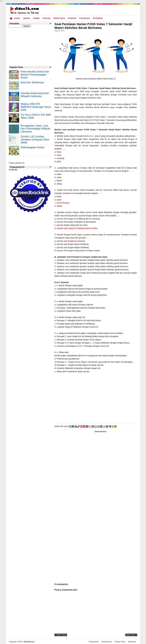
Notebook (72, 18)
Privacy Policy (120, 642)
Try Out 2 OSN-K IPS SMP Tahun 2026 (36, 116)
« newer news (61, 635)
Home (17, 18)
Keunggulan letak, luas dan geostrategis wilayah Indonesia (35, 129)
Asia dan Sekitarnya (32, 82)
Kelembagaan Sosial (32, 147)
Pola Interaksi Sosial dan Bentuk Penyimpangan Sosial (35, 75)
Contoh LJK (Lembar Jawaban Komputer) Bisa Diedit (35, 140)
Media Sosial (59, 18)
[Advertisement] (96, 398)
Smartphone (85, 18)
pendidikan (98, 18)
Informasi (46, 18)
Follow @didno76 (17, 163)
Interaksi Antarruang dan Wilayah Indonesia (35, 95)
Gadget (36, 18)
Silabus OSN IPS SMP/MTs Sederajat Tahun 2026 (36, 107)
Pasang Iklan (94, 642)
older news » (131, 635)
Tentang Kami (107, 642)
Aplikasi (27, 18)
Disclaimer (132, 642)
